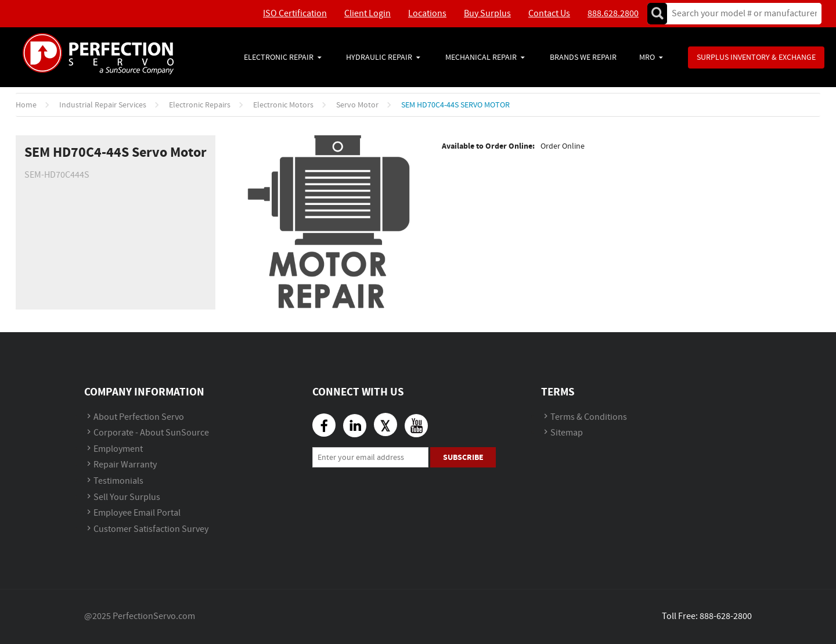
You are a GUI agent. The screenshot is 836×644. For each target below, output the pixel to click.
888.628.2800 (613, 14)
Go (657, 14)
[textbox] (740, 14)
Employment (118, 449)
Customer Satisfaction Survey (151, 529)
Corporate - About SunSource (151, 433)
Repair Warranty (125, 465)
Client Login (367, 14)
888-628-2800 (726, 616)
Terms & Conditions (589, 417)
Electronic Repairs (200, 105)
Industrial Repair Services (103, 105)
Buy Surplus (487, 14)
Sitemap (567, 433)
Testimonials (118, 481)
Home (26, 105)
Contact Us (549, 14)
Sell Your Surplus (127, 497)
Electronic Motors (283, 105)
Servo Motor (357, 105)
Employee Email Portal (137, 513)
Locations (427, 14)
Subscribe (463, 457)
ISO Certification (295, 14)
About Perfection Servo (139, 417)
